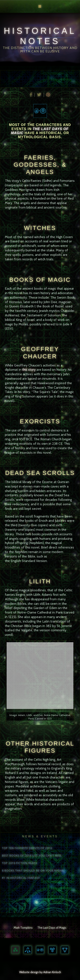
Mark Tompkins (23, 928)
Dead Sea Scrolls (40, 473)
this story (29, 370)
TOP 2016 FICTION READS (20, 863)
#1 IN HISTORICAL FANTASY (21, 878)
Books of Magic (40, 280)
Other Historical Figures (40, 747)
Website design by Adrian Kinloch (40, 972)
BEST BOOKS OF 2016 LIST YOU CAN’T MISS (32, 856)
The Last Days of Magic (52, 928)
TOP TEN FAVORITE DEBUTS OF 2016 (27, 848)
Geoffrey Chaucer (40, 353)
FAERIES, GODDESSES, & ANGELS (40, 165)
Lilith (40, 581)
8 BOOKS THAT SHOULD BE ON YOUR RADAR (33, 871)
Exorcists (40, 421)
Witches (40, 228)
